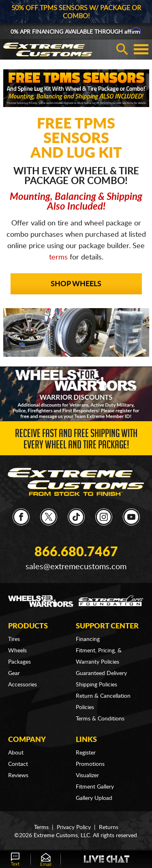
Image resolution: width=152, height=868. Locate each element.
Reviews (18, 776)
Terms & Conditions (100, 719)
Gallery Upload (94, 798)
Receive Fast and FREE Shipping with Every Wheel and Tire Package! (76, 440)
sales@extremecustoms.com (76, 567)
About (16, 753)
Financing (88, 639)
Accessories (22, 685)
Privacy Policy (74, 827)
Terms (41, 827)
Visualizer (87, 776)
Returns (109, 827)
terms (58, 257)
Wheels (17, 651)
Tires (14, 639)
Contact (18, 764)
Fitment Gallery (95, 787)
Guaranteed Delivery (101, 673)
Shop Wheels (76, 284)
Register (86, 753)
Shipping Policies (96, 685)
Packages (19, 662)
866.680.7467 (76, 552)
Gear (14, 673)
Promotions (90, 764)
